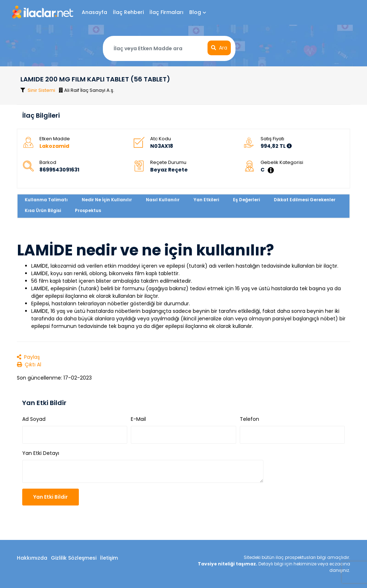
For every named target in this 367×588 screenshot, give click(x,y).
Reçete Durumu (168, 162)
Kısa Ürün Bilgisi (43, 210)
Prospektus (88, 210)
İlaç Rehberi (128, 12)
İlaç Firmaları (166, 12)
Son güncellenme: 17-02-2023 (54, 378)
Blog (198, 12)
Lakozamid (54, 146)
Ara (219, 48)
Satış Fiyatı (272, 139)
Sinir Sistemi (41, 90)
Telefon (249, 419)
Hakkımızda (32, 558)
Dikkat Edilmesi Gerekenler (305, 200)
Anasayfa (94, 12)
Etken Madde (55, 139)
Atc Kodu (161, 139)
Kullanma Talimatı (46, 200)
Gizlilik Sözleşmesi (74, 558)
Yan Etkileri (206, 200)
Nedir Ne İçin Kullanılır (107, 200)
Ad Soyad (34, 419)
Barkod (48, 162)
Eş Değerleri (246, 200)
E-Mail (138, 419)
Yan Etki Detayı (41, 453)
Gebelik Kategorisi (282, 162)
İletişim (109, 558)
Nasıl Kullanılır (163, 200)
